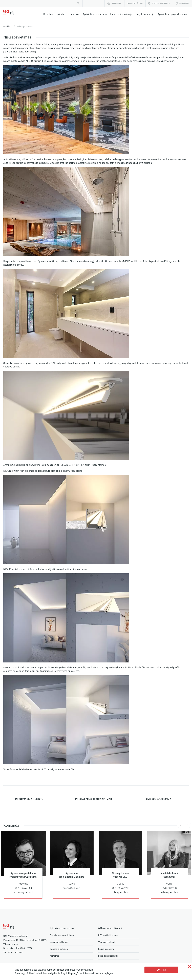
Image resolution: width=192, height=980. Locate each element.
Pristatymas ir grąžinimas (62, 935)
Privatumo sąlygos (103, 973)
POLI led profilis (59, 363)
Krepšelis (117, 3)
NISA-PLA (79, 465)
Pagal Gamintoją (145, 14)
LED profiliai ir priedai (52, 14)
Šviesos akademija (161, 3)
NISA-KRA (66, 465)
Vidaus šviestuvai (107, 942)
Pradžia (7, 26)
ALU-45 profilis (33, 61)
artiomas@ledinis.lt (23, 893)
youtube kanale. (12, 367)
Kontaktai (184, 3)
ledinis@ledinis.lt (169, 893)
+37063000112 (169, 888)
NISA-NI (55, 465)
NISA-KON (90, 465)
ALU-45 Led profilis (13, 163)
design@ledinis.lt (72, 888)
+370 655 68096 (120, 888)
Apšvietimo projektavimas (172, 14)
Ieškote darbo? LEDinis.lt (110, 928)
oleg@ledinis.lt (120, 893)
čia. (73, 769)
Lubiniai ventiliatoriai (108, 956)
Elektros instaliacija (121, 14)
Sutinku (161, 970)
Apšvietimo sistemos (95, 14)
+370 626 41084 (23, 888)
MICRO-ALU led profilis (135, 261)
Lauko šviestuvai (106, 949)
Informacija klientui (59, 942)
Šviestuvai (74, 14)
